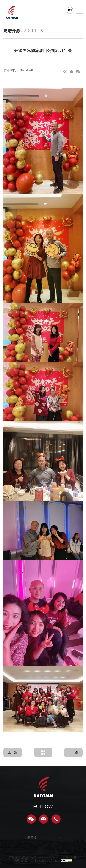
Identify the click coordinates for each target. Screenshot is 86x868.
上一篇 (13, 752)
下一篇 (73, 752)
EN (70, 11)
